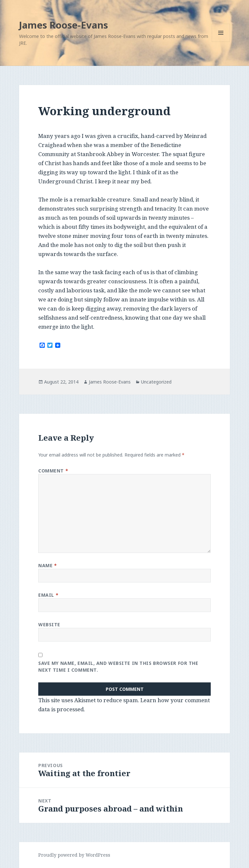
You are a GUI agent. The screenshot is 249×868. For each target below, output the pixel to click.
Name (47, 565)
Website (49, 624)
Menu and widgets (221, 42)
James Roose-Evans (64, 25)
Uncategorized (156, 382)
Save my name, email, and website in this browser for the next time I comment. (118, 666)
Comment (53, 471)
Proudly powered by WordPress (74, 855)
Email (48, 595)
